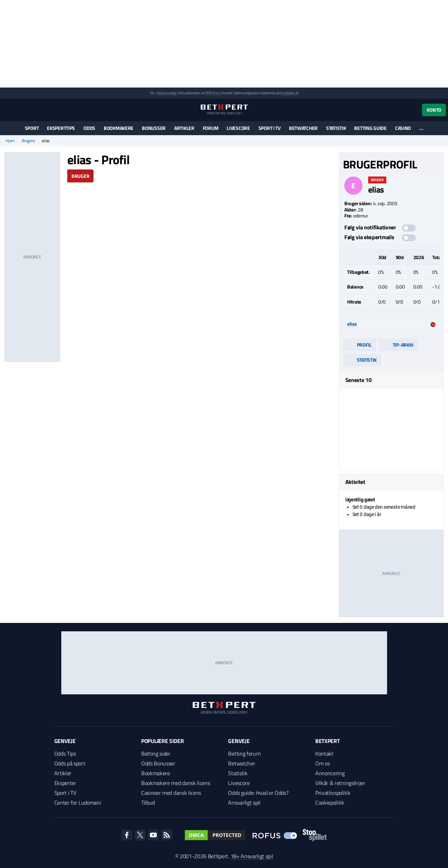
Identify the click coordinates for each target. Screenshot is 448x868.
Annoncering (330, 773)
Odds (89, 128)
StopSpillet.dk (289, 93)
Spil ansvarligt (167, 93)
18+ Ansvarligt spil (252, 856)
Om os (322, 763)
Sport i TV (270, 128)
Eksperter (65, 783)
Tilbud (148, 803)
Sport (32, 128)
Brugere (28, 141)
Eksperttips (61, 128)
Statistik (336, 128)
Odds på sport (70, 763)
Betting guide (370, 128)
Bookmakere (119, 128)
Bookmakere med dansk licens (175, 783)
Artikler (184, 128)
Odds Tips (65, 754)
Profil (360, 345)
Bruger (80, 176)
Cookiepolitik (330, 803)
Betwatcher (303, 128)
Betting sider (156, 754)
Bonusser (154, 128)
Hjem (10, 141)
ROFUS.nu (212, 93)
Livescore (238, 128)
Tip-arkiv (398, 345)
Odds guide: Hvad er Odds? (258, 793)
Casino (403, 128)
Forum (211, 128)
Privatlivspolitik (333, 793)
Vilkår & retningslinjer (340, 783)
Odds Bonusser (158, 763)
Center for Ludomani (78, 803)
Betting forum (244, 754)
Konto (434, 110)
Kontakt (324, 754)
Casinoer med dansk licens (171, 793)
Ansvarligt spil (244, 803)
